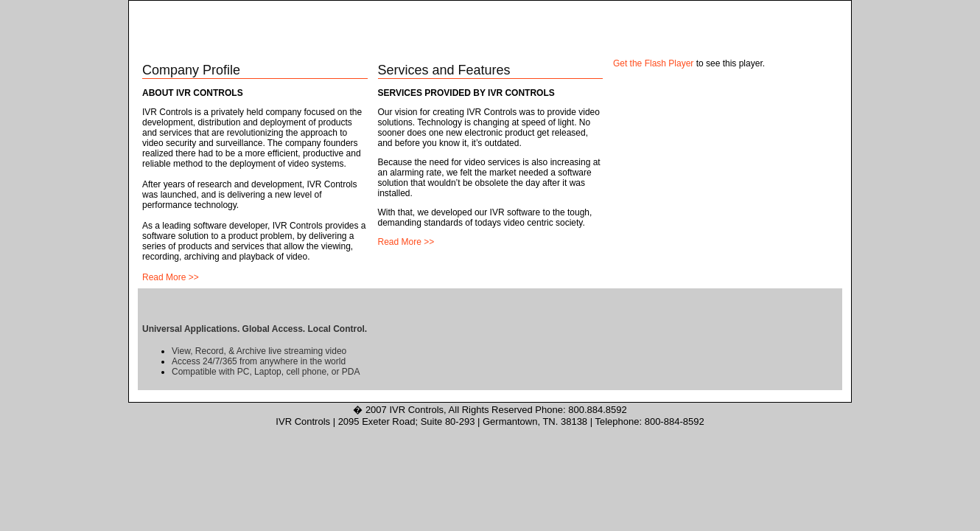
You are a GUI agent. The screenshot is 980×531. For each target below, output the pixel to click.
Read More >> (171, 277)
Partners (649, 46)
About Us (251, 46)
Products (490, 46)
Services (569, 46)
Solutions (410, 46)
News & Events (728, 46)
